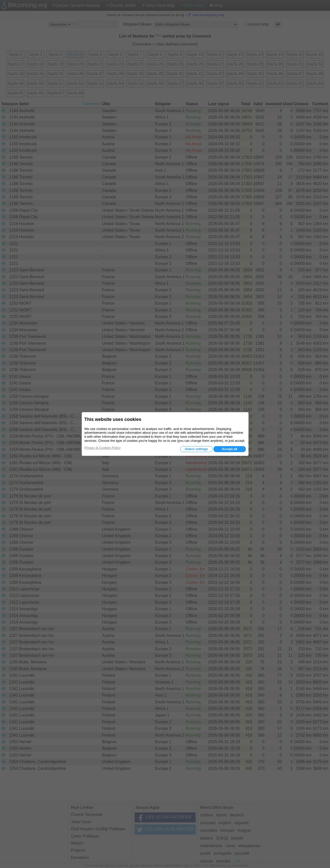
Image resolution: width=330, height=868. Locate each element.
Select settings (196, 449)
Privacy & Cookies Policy (103, 448)
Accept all (230, 449)
